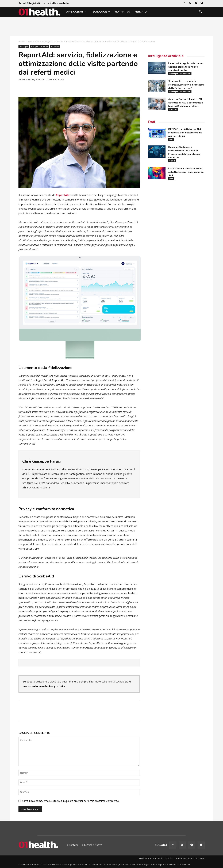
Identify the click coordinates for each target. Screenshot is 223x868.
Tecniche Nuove (93, 845)
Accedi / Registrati (29, 3)
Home (22, 42)
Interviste (55, 47)
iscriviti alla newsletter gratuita (44, 686)
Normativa (122, 12)
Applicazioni (76, 12)
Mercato (141, 12)
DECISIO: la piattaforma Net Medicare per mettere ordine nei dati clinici (185, 133)
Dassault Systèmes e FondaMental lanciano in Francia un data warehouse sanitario (184, 152)
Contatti (73, 845)
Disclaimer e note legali (151, 859)
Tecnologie (101, 12)
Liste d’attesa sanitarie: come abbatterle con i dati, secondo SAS (186, 172)
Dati (152, 122)
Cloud (172, 161)
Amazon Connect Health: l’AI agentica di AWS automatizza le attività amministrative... (186, 103)
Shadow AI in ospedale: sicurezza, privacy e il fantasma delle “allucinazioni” (186, 85)
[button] (200, 12)
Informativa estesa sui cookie (190, 859)
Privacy (169, 859)
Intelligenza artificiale (53, 42)
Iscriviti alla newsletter (56, 3)
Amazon (173, 109)
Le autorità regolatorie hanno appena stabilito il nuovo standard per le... (186, 67)
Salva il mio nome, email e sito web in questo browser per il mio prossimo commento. (71, 801)
